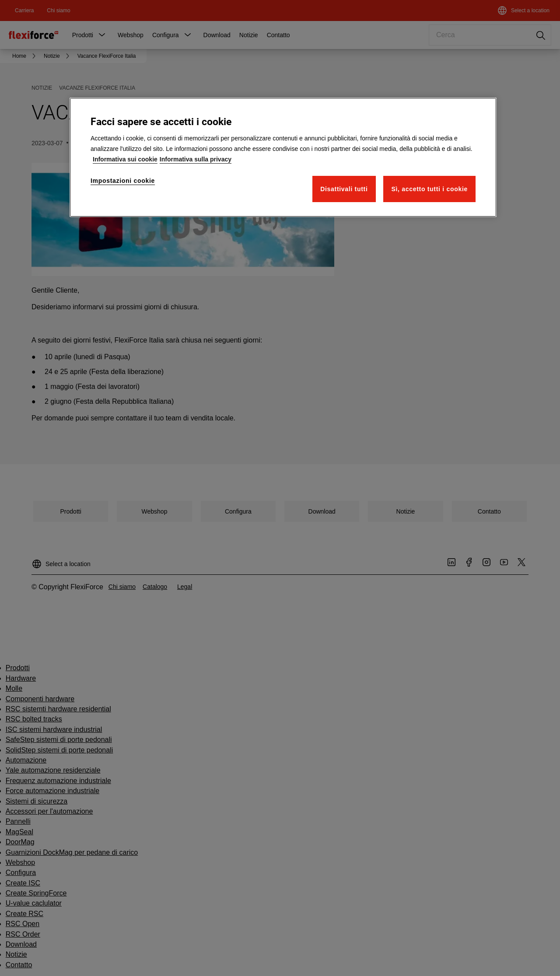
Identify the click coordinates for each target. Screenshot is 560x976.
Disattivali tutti (344, 189)
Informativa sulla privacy (196, 159)
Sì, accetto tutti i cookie (429, 189)
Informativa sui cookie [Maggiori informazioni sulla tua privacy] (125, 159)
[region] (283, 157)
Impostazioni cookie (123, 181)
